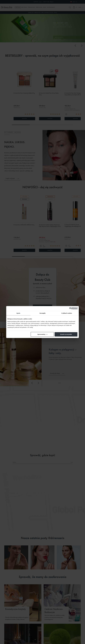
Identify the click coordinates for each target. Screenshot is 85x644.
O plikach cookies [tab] (67, 313)
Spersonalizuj (42, 334)
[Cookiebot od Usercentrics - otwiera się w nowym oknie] (71, 309)
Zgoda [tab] (18, 313)
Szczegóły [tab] (42, 313)
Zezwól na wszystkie (66, 334)
